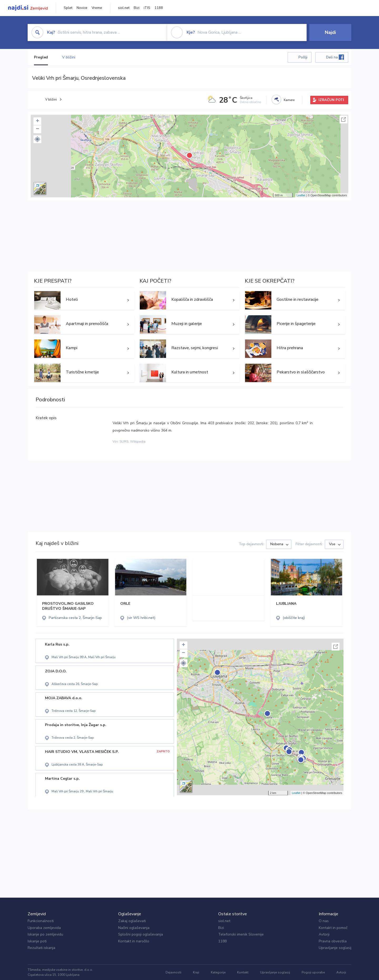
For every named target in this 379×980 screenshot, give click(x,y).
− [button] (38, 129)
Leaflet (301, 195)
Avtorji (324, 934)
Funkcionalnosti (41, 921)
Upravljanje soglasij (335, 948)
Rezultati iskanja (41, 948)
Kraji (196, 972)
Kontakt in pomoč (333, 928)
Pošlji (303, 57)
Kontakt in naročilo (134, 941)
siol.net (124, 8)
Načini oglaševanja (134, 928)
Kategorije (218, 972)
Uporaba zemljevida (44, 928)
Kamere (289, 100)
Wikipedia (138, 442)
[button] (37, 139)
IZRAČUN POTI (331, 100)
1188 (159, 8)
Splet (68, 8)
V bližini (69, 57)
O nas (324, 921)
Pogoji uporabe (313, 972)
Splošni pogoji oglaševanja (141, 934)
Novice (82, 8)
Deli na (335, 57)
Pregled (41, 57)
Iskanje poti (37, 941)
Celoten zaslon (343, 119)
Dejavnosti (173, 972)
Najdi (330, 32)
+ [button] (38, 121)
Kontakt (243, 972)
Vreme (97, 8)
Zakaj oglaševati (132, 921)
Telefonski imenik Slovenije (241, 934)
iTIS (147, 8)
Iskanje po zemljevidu (45, 934)
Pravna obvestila (333, 941)
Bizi (137, 8)
